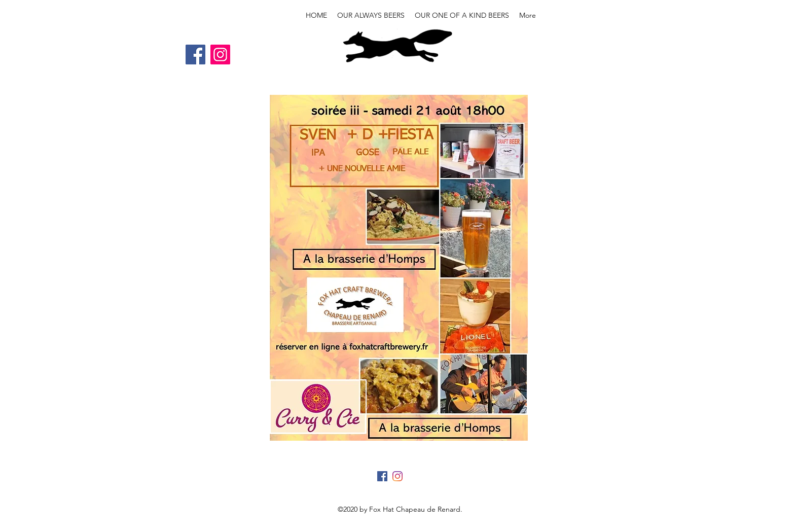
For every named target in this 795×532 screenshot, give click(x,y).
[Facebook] (195, 55)
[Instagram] (220, 55)
